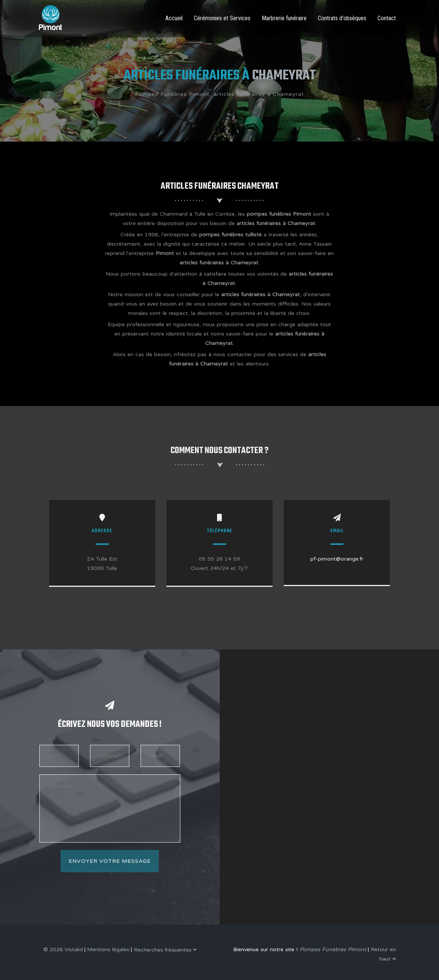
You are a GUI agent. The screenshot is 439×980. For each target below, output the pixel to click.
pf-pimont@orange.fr (337, 559)
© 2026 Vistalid (63, 949)
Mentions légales (108, 949)
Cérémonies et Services (222, 18)
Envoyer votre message (110, 861)
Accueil (174, 18)
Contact (387, 18)
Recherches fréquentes (165, 950)
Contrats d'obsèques (342, 18)
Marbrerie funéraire (284, 18)
